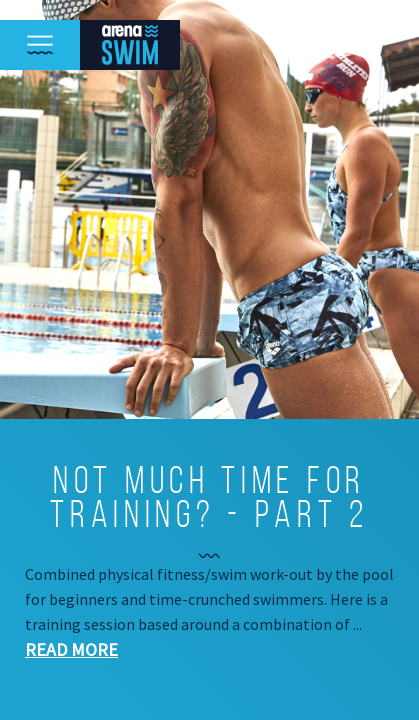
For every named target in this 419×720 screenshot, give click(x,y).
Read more (71, 649)
